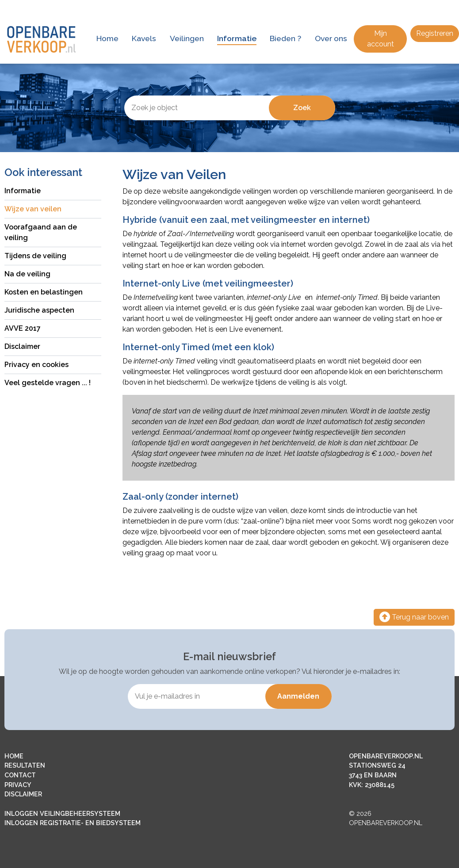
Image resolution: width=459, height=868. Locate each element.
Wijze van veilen (33, 209)
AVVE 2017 (23, 328)
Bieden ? (285, 38)
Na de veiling (27, 274)
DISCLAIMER (23, 794)
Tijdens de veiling (35, 256)
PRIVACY (18, 785)
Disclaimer (22, 346)
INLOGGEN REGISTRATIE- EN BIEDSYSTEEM (73, 823)
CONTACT (20, 775)
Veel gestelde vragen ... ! (48, 383)
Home (107, 38)
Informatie (237, 38)
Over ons (331, 38)
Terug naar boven (414, 617)
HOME (14, 756)
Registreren (435, 33)
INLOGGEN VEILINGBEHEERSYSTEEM (62, 813)
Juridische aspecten (39, 310)
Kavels (144, 38)
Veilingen (187, 38)
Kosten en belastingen (44, 292)
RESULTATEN (25, 765)
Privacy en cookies (36, 365)
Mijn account (381, 39)
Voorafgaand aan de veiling (41, 232)
